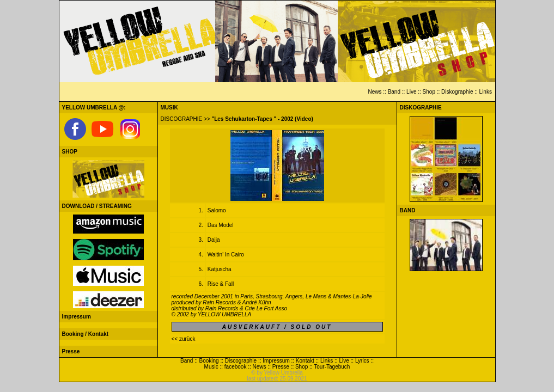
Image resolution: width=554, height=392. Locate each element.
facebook (236, 367)
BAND (408, 210)
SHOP (70, 152)
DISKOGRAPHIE (421, 108)
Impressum (77, 317)
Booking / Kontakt (86, 334)
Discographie (241, 361)
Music (211, 367)
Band (394, 92)
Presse (71, 351)
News (375, 92)
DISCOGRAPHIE (182, 119)
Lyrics (362, 361)
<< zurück (184, 339)
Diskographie (457, 92)
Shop (429, 92)
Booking (209, 361)
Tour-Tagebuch (332, 367)
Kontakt (305, 361)
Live (411, 92)
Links (486, 92)
